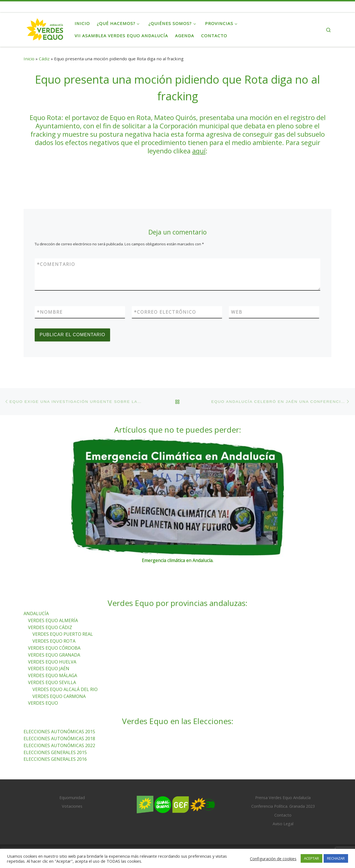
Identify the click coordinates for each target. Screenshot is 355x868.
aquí (199, 151)
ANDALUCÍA (36, 613)
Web (237, 312)
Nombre (50, 312)
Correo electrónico (165, 312)
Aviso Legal (283, 824)
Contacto (283, 815)
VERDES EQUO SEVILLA (52, 682)
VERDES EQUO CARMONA (59, 696)
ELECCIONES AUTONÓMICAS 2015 (59, 732)
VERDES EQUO (43, 703)
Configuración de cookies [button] (273, 859)
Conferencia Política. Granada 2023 (283, 806)
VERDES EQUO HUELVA (52, 662)
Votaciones (72, 806)
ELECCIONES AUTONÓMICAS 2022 (59, 745)
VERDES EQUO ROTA (54, 641)
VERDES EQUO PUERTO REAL (63, 634)
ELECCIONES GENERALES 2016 (55, 759)
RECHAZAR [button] (336, 858)
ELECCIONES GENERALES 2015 (55, 752)
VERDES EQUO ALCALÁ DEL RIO (65, 689)
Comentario (56, 264)
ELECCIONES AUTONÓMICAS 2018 (59, 739)
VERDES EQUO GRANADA (54, 655)
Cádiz (44, 59)
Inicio (29, 59)
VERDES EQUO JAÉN (49, 669)
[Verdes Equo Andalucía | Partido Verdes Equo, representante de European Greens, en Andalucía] (45, 28)
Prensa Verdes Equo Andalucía (283, 798)
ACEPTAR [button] (311, 858)
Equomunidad (72, 798)
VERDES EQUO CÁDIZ (50, 627)
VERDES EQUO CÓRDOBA (54, 648)
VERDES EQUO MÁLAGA (53, 676)
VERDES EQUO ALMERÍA (53, 620)
